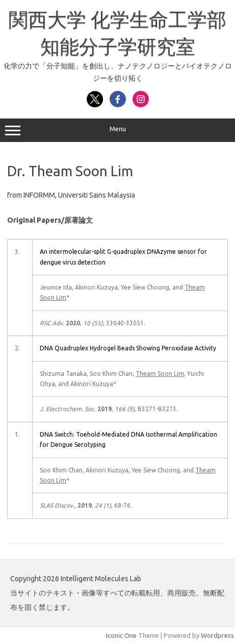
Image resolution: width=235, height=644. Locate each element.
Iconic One (121, 635)
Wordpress (217, 635)
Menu (118, 130)
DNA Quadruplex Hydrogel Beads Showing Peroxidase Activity (128, 348)
